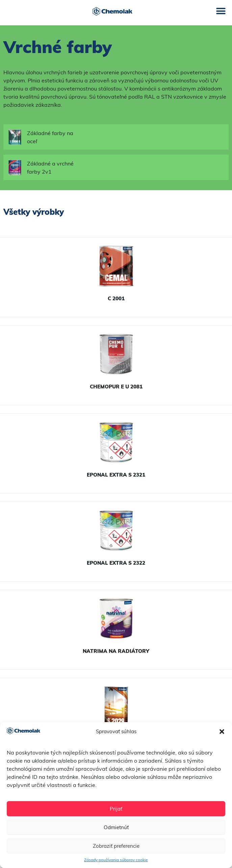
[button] (222, 732)
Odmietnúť (116, 827)
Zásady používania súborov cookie (116, 860)
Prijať (116, 809)
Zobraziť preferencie (116, 846)
